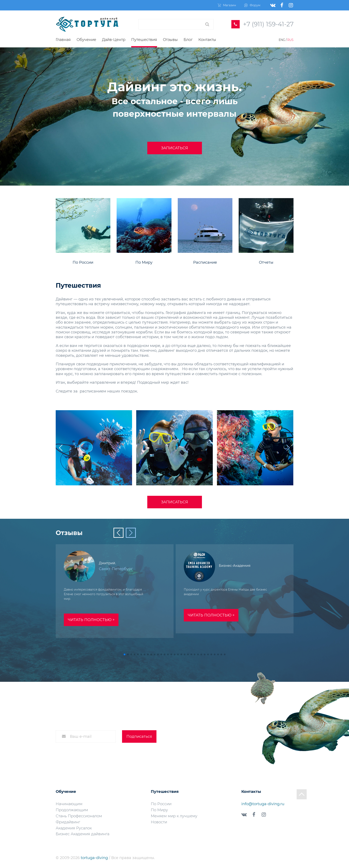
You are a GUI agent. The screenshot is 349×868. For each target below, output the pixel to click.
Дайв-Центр (114, 40)
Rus (290, 40)
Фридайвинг (68, 822)
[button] (288, 448)
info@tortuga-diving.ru (263, 804)
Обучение (86, 40)
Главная (63, 40)
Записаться (174, 148)
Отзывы (170, 40)
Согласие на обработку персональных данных (106, 752)
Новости (159, 822)
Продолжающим (72, 810)
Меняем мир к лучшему (174, 816)
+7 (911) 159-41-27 (268, 24)
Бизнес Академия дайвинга (83, 834)
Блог (188, 40)
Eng (282, 40)
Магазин (227, 5)
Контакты (207, 40)
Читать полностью (91, 620)
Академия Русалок (74, 828)
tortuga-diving (95, 858)
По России (161, 804)
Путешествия (144, 40)
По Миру (159, 810)
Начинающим (69, 804)
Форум (252, 5)
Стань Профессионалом (79, 816)
